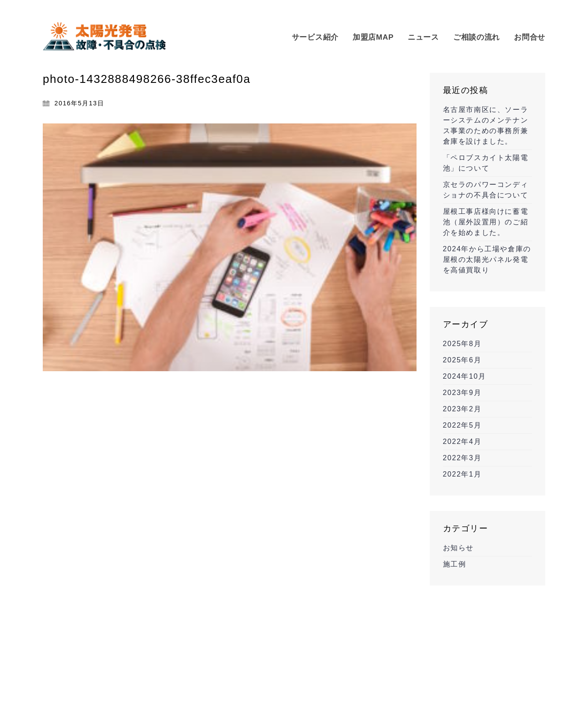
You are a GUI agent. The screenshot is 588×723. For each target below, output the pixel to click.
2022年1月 (462, 474)
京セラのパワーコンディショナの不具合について (486, 190)
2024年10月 (465, 376)
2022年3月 (462, 458)
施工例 (455, 564)
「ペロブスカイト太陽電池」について (486, 163)
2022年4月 (462, 442)
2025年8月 (462, 344)
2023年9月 (462, 393)
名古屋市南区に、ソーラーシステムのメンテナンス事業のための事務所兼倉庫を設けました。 (486, 125)
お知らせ (458, 548)
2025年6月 (462, 360)
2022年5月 (462, 425)
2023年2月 (462, 409)
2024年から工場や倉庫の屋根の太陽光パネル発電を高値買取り (487, 259)
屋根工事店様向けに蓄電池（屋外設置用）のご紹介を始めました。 (486, 222)
